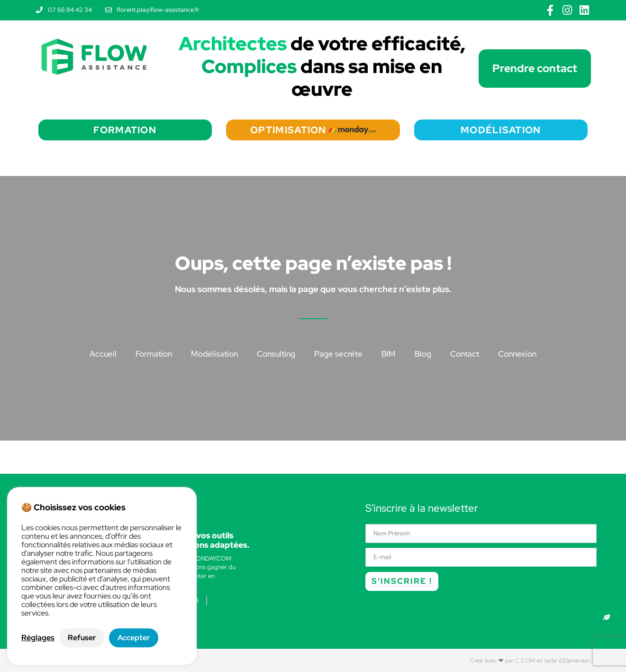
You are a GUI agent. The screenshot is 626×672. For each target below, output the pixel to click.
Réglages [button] (38, 638)
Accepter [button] (134, 638)
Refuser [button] (82, 638)
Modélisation (214, 354)
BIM (389, 354)
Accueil (103, 354)
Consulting (276, 354)
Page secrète (338, 354)
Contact (465, 354)
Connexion (517, 354)
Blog (423, 354)
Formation (154, 354)
